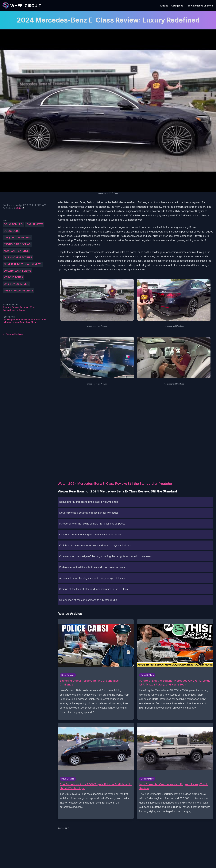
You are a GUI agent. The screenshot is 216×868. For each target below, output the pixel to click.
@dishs (20, 208)
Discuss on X (63, 828)
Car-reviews (35, 224)
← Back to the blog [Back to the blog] (13, 334)
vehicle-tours (13, 277)
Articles (164, 6)
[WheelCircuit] (22, 6)
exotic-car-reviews (17, 244)
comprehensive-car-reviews (23, 264)
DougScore (12, 231)
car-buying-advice (16, 284)
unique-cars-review (17, 238)
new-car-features (16, 251)
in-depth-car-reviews (19, 291)
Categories (177, 6)
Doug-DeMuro (13, 224)
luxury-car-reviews (18, 271)
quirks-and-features (18, 257)
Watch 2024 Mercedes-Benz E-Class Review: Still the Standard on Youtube (115, 484)
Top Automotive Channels (200, 6)
